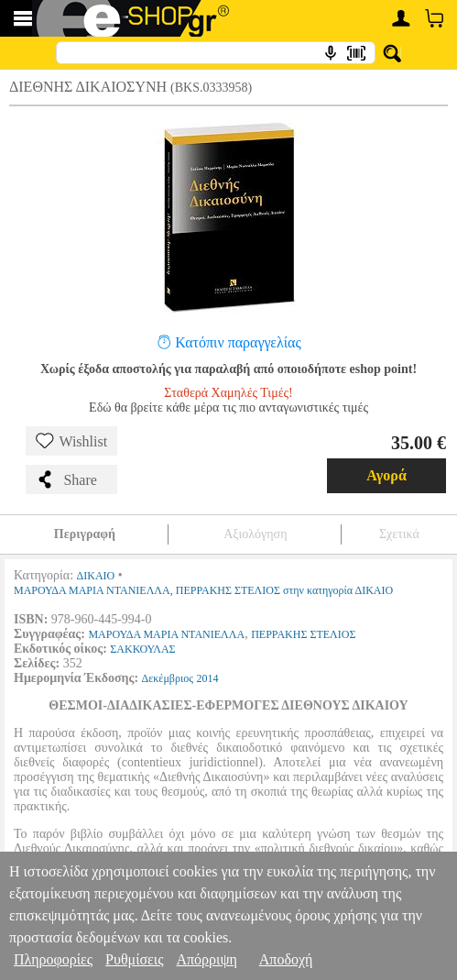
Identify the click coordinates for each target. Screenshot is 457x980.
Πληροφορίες (53, 959)
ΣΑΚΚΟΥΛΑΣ (142, 649)
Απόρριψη (206, 959)
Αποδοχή (286, 959)
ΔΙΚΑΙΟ (96, 576)
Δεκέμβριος (168, 678)
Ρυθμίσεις (134, 959)
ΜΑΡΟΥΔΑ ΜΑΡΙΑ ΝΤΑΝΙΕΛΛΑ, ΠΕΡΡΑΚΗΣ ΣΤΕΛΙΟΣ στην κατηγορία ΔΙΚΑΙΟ (203, 590)
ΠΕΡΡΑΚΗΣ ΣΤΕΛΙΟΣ (303, 634)
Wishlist (71, 441)
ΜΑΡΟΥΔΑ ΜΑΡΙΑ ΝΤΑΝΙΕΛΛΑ (166, 634)
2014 (207, 678)
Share (66, 479)
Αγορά (386, 475)
